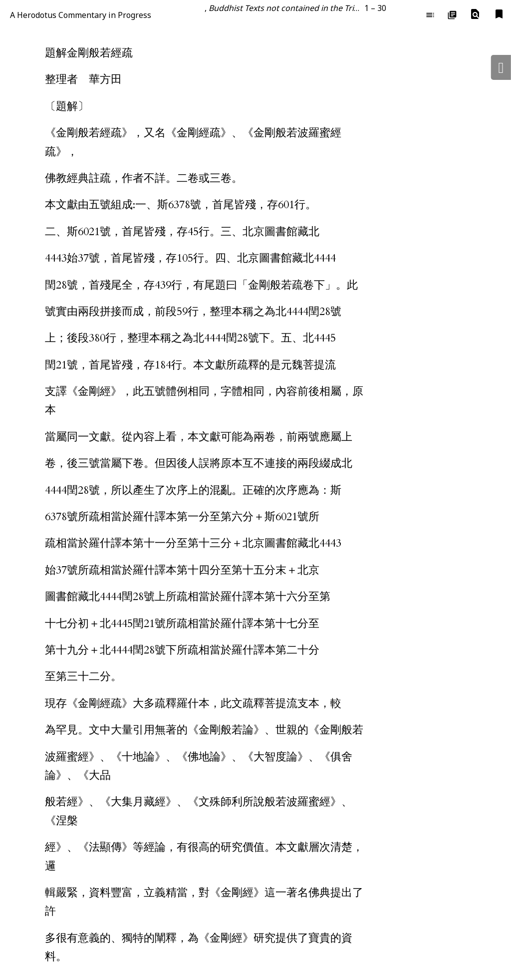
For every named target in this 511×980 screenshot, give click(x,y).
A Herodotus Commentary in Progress (81, 15)
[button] (475, 14)
